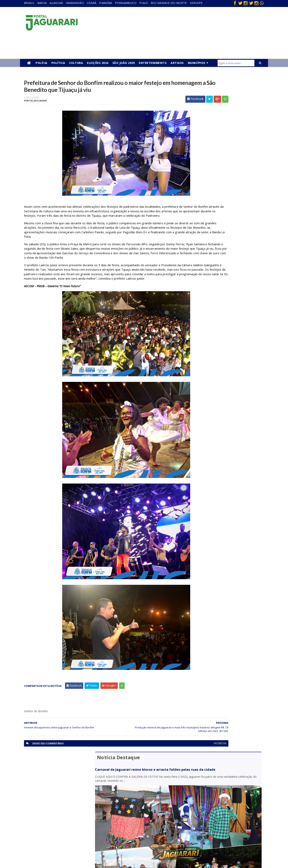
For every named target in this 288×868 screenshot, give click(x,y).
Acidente (59, 791)
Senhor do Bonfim (64, 843)
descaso (59, 797)
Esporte (131, 809)
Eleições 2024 (98, 63)
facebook (172, 773)
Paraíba (106, 3)
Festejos (131, 814)
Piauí (144, 3)
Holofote (59, 809)
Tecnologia (60, 849)
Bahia (42, 3)
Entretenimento (153, 63)
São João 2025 (124, 63)
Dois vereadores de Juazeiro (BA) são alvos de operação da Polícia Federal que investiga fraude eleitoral (226, 256)
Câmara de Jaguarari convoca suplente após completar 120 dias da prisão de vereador (223, 219)
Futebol (131, 820)
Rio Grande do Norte (169, 3)
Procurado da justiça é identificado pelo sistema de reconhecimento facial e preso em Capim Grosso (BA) (226, 237)
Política (58, 63)
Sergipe (196, 3)
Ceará (92, 3)
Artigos (177, 63)
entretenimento (136, 803)
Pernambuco (126, 3)
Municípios (197, 63)
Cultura (76, 63)
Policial (130, 826)
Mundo (58, 826)
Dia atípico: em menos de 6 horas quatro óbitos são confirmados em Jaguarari (225, 204)
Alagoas (56, 3)
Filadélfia (59, 803)
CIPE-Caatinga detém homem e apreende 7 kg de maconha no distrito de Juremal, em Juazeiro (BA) (225, 275)
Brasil (29, 3)
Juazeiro (58, 820)
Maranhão (75, 3)
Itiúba (57, 814)
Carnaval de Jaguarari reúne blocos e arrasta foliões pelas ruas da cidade (221, 99)
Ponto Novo (61, 837)
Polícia (41, 63)
